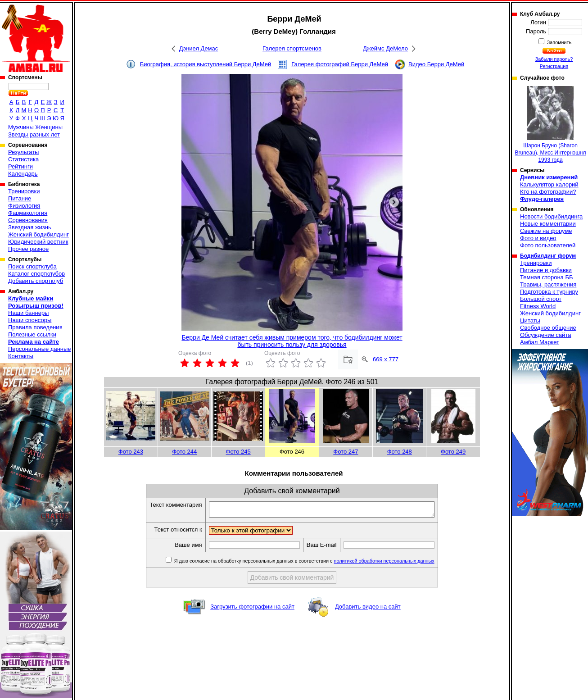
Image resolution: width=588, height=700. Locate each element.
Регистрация (554, 66)
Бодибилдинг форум (548, 256)
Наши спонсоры (30, 320)
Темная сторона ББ (547, 277)
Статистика (23, 159)
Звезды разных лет (34, 134)
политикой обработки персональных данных (398, 564)
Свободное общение (548, 328)
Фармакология (28, 213)
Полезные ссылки (32, 334)
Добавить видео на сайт (368, 609)
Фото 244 (184, 452)
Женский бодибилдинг (38, 234)
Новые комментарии (548, 224)
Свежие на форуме (546, 231)
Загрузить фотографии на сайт (252, 609)
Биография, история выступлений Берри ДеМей (206, 64)
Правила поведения (35, 327)
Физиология (24, 206)
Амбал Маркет (540, 342)
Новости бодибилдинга (551, 216)
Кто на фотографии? (548, 192)
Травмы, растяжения (548, 284)
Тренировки (24, 191)
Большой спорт (541, 299)
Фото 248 (400, 452)
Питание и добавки (546, 270)
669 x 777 (386, 359)
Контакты (21, 356)
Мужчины (21, 127)
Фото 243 (131, 452)
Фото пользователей (548, 245)
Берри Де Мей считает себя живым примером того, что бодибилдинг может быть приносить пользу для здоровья (292, 341)
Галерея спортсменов (292, 48)
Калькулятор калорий (549, 184)
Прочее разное (28, 249)
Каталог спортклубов (36, 274)
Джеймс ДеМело (385, 48)
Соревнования (28, 220)
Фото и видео (538, 238)
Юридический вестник (38, 242)
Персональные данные (40, 349)
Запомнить (559, 42)
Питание (20, 198)
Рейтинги (20, 166)
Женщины (49, 127)
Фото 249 (453, 452)
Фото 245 (238, 452)
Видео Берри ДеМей (436, 64)
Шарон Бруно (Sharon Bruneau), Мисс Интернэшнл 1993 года (550, 125)
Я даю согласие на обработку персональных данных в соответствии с (317, 564)
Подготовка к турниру (549, 292)
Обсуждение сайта (545, 335)
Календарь (23, 174)
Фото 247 (346, 452)
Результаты (23, 152)
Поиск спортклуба (32, 266)
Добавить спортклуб (36, 281)
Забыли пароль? (554, 59)
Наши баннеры (28, 313)
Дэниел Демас (199, 48)
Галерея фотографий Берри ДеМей (340, 64)
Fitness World (538, 306)
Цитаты (530, 320)
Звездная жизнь (30, 227)
